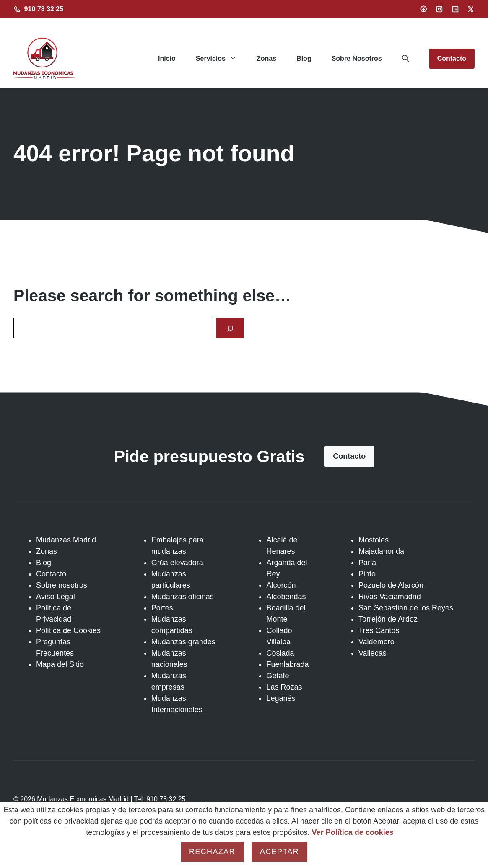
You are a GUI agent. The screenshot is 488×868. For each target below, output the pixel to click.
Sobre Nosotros (357, 58)
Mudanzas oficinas (183, 597)
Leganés (281, 698)
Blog (304, 58)
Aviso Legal (56, 597)
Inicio (167, 58)
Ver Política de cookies (353, 832)
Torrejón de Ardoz (388, 619)
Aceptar (279, 852)
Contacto (452, 58)
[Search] (230, 328)
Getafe (278, 676)
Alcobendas (286, 597)
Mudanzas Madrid (66, 540)
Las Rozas (284, 687)
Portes (162, 608)
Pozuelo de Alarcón (391, 585)
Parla (367, 563)
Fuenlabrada (287, 664)
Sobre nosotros (62, 585)
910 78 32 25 (44, 9)
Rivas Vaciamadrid (390, 597)
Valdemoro (376, 642)
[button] (405, 59)
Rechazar (212, 852)
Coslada (280, 653)
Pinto (367, 574)
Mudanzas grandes (183, 642)
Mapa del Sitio (60, 664)
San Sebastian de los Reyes (406, 608)
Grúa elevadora (177, 563)
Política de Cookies (68, 630)
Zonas (266, 58)
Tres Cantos (379, 630)
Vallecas (372, 653)
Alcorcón (281, 585)
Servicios (221, 59)
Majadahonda (381, 551)
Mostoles (374, 540)
